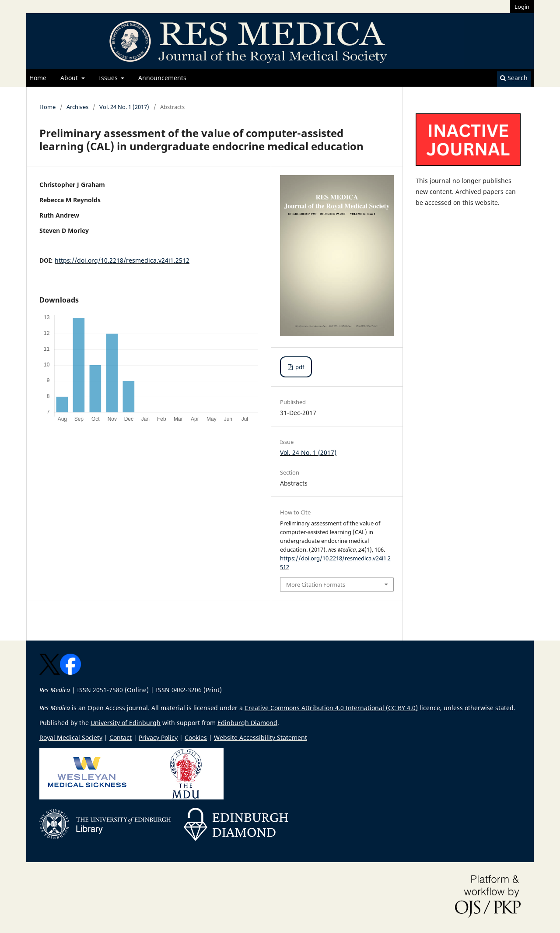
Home (38, 78)
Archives (77, 107)
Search (514, 78)
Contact (121, 738)
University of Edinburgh (126, 723)
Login (522, 7)
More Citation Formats (316, 584)
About (70, 78)
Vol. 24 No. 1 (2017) (124, 107)
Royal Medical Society (71, 738)
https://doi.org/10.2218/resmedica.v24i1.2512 (122, 260)
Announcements (162, 78)
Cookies (196, 738)
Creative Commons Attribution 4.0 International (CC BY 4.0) (331, 708)
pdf (299, 367)
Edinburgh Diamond (247, 723)
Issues (109, 78)
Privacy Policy (158, 738)
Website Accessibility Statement (261, 738)
